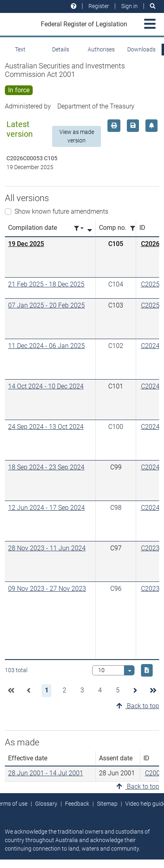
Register (99, 6)
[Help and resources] (74, 6)
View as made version (77, 136)
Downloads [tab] (141, 49)
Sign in (129, 6)
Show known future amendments (61, 211)
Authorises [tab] (101, 49)
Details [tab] (61, 49)
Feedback (77, 804)
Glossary (46, 804)
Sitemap (107, 804)
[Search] (153, 6)
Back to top (138, 706)
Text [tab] (20, 49)
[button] (11, 691)
